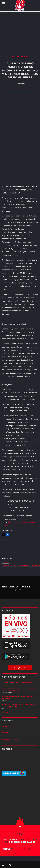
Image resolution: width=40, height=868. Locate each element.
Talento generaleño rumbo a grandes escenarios (18, 698)
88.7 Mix (5, 733)
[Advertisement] (20, 31)
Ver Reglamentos (20, 668)
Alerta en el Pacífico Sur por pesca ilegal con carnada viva (20, 706)
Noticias (15, 56)
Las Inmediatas (8, 727)
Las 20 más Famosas (10, 739)
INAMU (6, 562)
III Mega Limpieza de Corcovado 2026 (17, 683)
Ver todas (6, 713)
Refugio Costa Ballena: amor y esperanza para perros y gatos (20, 690)
